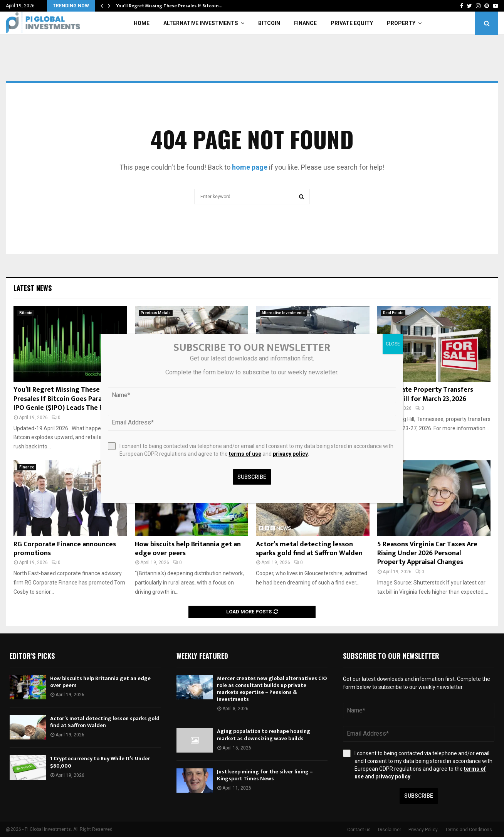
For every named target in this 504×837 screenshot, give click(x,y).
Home (142, 23)
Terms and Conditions (469, 830)
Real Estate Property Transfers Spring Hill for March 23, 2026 (425, 394)
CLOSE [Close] (393, 344)
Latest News (33, 288)
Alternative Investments (201, 23)
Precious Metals (156, 313)
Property (401, 23)
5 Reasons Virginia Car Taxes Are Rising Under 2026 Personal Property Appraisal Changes (427, 553)
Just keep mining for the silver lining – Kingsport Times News (265, 775)
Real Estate (393, 313)
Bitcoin (269, 23)
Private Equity (352, 23)
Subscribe (419, 796)
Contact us (359, 830)
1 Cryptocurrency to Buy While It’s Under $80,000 (100, 762)
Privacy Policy (423, 830)
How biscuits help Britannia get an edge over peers (188, 549)
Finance (305, 23)
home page (250, 167)
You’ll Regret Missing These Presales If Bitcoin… (169, 6)
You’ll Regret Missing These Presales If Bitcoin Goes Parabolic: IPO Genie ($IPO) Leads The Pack (66, 399)
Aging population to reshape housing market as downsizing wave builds (264, 735)
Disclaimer (390, 830)
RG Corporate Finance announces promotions (65, 549)
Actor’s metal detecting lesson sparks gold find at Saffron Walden (309, 549)
